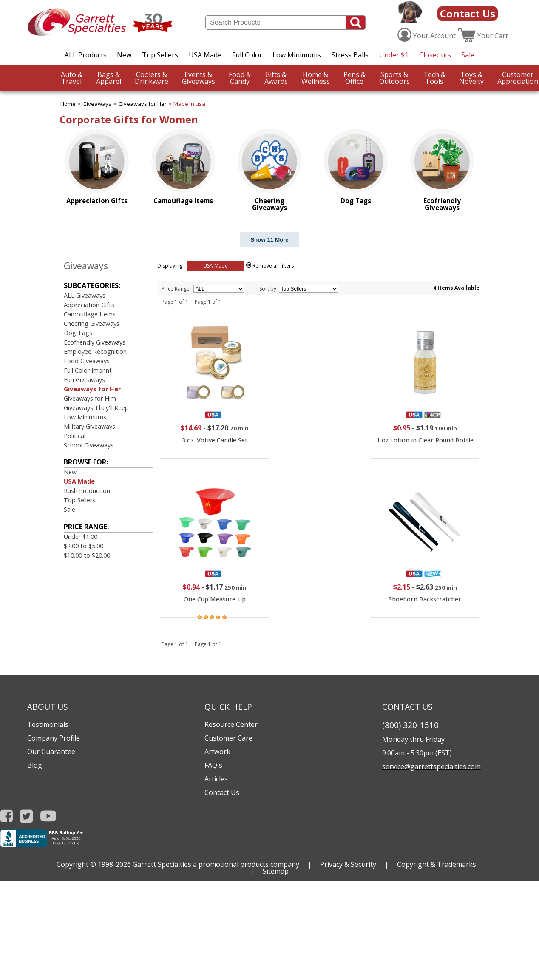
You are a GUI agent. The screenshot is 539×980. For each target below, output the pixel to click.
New (124, 55)
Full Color (247, 55)
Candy (240, 78)
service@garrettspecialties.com (431, 766)
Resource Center (231, 724)
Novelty (471, 78)
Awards (276, 78)
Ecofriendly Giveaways (95, 342)
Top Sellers (160, 55)
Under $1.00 (81, 537)
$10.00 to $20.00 (87, 555)
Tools (434, 78)
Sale (468, 55)
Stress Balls (350, 55)
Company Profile (54, 738)
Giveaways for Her (142, 104)
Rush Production (87, 491)
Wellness (316, 78)
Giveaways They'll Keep (96, 408)
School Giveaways (89, 445)
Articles (216, 779)
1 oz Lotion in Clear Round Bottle (425, 440)
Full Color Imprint (88, 370)
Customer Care (228, 738)
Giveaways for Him (90, 398)
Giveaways (199, 78)
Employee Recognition (95, 352)
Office (355, 78)
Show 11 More (269, 240)
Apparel (109, 78)
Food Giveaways (87, 361)
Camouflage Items (90, 314)
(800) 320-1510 (410, 725)
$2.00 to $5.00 (84, 546)
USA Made (205, 55)
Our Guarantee (51, 752)
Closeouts (435, 55)
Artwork (217, 752)
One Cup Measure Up (215, 599)
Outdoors (394, 78)
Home (68, 104)
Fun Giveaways (84, 380)
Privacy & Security (348, 864)
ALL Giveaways (85, 295)
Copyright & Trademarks (437, 864)
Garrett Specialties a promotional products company (216, 864)
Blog (35, 765)
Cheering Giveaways (92, 323)
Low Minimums (297, 55)
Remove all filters (273, 266)
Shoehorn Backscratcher (425, 599)
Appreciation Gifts (89, 305)
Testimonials (48, 724)
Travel (72, 78)
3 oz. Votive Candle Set (215, 440)
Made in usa (189, 104)
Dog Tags (78, 333)
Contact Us (468, 13)
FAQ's (213, 765)
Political (75, 436)
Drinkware (152, 78)
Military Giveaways (89, 426)
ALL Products (86, 55)
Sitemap (276, 871)
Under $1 (394, 55)
